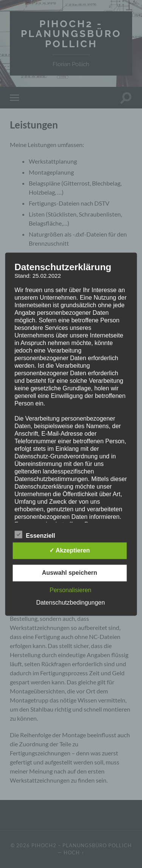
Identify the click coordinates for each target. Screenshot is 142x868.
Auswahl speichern (70, 573)
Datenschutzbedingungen (70, 603)
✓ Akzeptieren (70, 550)
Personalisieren (70, 590)
